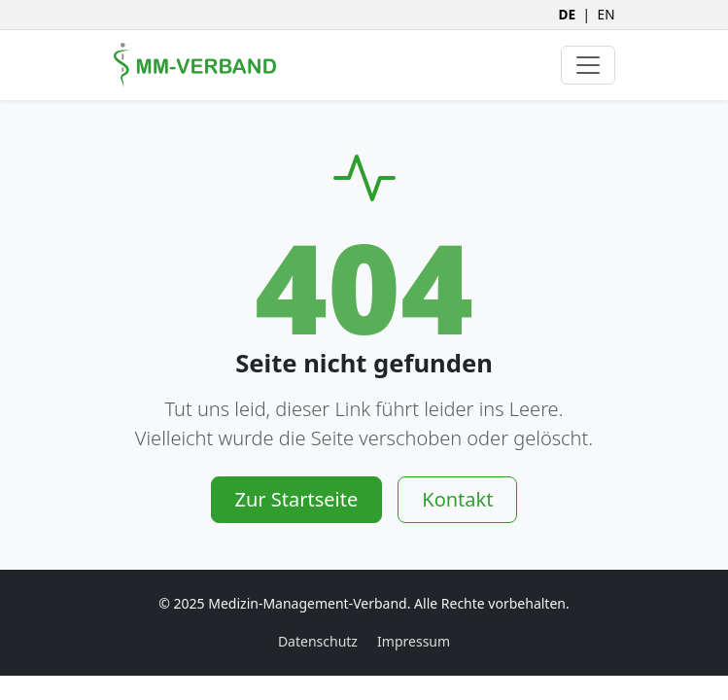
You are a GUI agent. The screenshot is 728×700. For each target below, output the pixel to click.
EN (607, 14)
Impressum (414, 641)
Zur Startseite (297, 499)
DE (567, 14)
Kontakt (457, 499)
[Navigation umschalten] (588, 65)
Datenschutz (318, 641)
